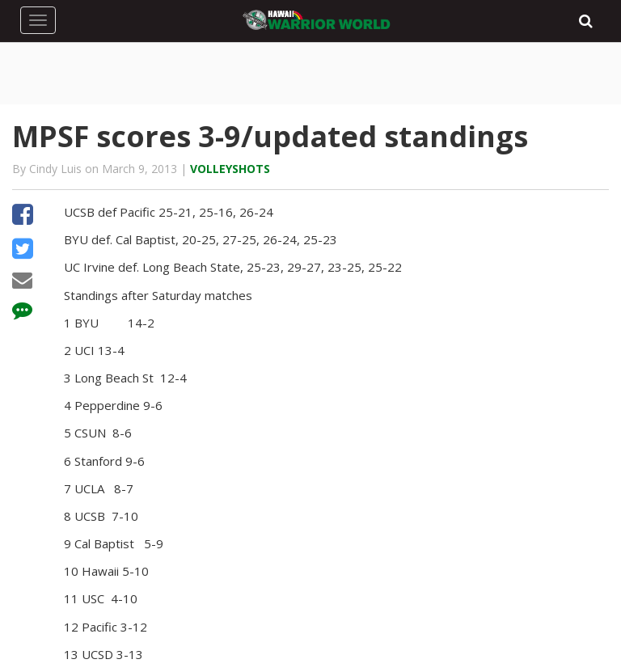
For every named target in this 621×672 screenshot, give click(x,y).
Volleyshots (230, 169)
